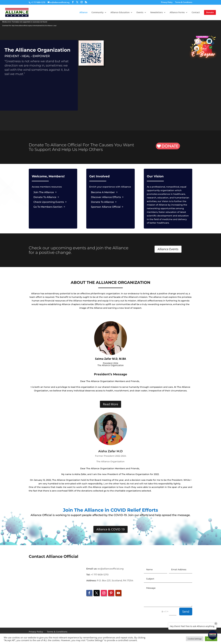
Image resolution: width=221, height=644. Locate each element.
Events (140, 13)
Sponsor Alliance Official (106, 207)
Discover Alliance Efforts (106, 197)
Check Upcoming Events (49, 202)
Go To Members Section (48, 207)
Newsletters (157, 13)
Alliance (83, 13)
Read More (110, 404)
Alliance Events (168, 249)
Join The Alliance (44, 192)
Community (97, 13)
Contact (196, 13)
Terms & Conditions (184, 2)
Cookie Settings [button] (195, 639)
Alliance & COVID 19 (110, 529)
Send (186, 612)
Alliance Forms (177, 13)
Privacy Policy (167, 2)
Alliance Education (120, 13)
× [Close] (216, 623)
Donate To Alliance (45, 197)
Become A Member (103, 192)
